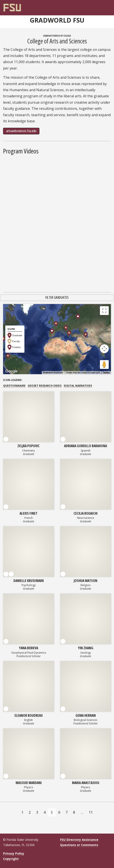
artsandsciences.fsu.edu (21, 131)
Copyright (11, 859)
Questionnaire (14, 386)
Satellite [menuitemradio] (32, 310)
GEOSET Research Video (45, 386)
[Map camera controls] (104, 349)
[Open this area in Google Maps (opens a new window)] (11, 371)
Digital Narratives (78, 386)
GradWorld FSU (57, 20)
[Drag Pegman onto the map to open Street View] (104, 365)
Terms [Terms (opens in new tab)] (106, 373)
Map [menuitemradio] (13, 310)
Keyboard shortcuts (53, 373)
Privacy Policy (14, 853)
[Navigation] (109, 6)
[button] (66, 328)
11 (91, 812)
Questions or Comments (79, 845)
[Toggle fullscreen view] (104, 311)
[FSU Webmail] (100, 6)
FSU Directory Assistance (79, 840)
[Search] (104, 6)
